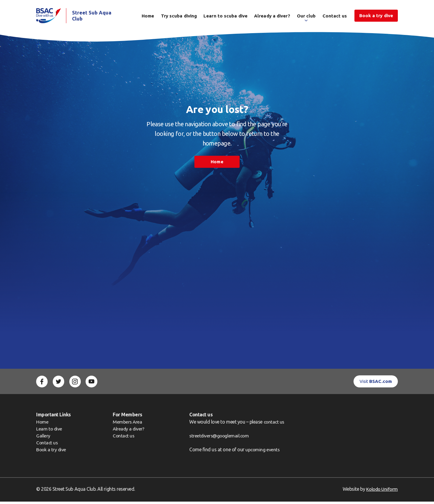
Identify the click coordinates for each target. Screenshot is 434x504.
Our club (306, 17)
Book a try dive (52, 452)
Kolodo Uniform (381, 491)
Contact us (335, 17)
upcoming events (263, 452)
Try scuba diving (179, 17)
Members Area (128, 424)
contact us (275, 424)
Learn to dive (49, 431)
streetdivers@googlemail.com (220, 438)
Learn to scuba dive (225, 17)
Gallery (43, 438)
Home (148, 17)
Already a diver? (272, 17)
